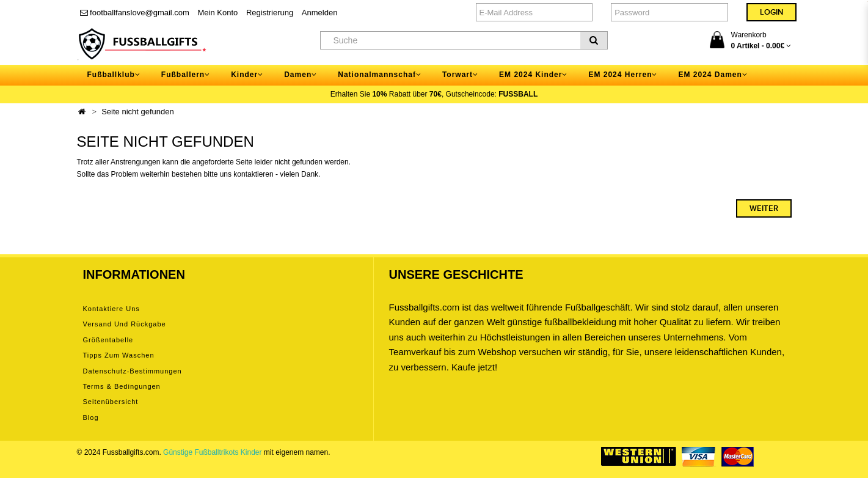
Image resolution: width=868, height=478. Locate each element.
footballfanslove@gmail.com (135, 13)
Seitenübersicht (111, 402)
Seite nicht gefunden (138, 112)
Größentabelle (108, 340)
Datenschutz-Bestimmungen (133, 371)
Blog (91, 417)
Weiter (764, 208)
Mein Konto (218, 13)
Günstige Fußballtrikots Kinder (212, 452)
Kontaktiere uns (111, 309)
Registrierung (270, 13)
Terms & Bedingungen (122, 386)
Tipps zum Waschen (119, 355)
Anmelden (320, 13)
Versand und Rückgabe (125, 324)
